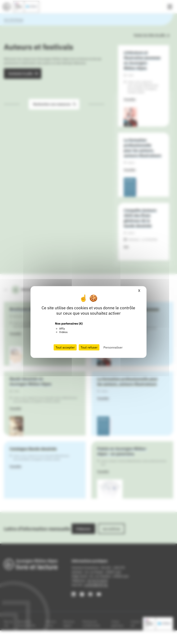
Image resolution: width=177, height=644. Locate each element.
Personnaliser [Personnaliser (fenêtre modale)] (113, 347)
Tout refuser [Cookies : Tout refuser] (89, 347)
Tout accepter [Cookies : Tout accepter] (65, 347)
